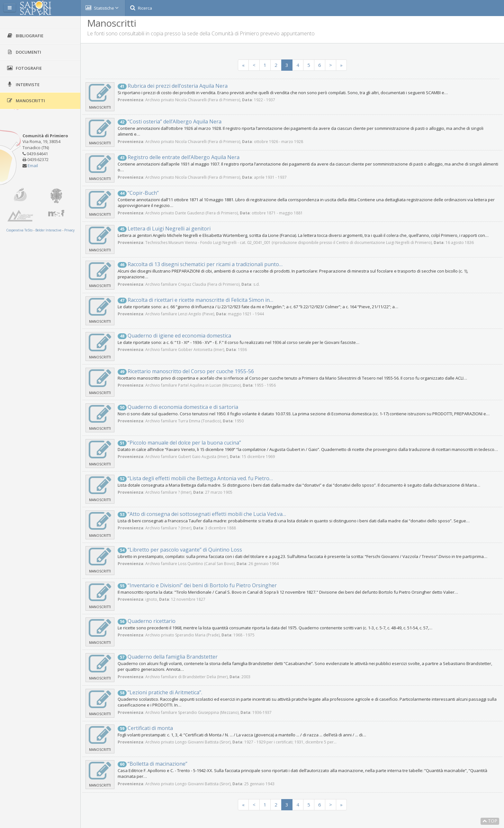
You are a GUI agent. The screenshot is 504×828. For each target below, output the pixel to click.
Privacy (69, 230)
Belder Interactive (48, 230)
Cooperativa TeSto (19, 230)
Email (33, 166)
